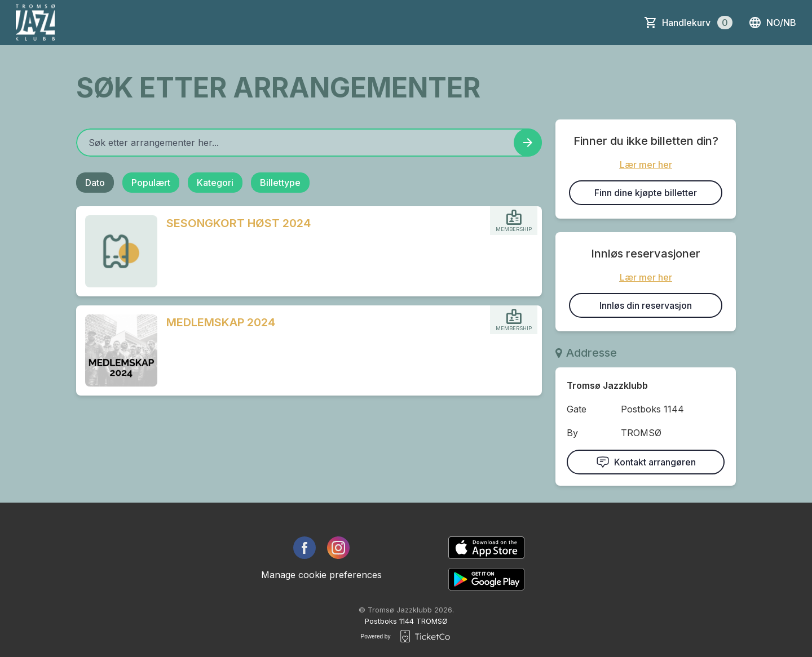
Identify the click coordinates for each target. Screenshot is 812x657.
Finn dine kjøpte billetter (646, 193)
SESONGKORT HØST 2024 (239, 223)
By (572, 433)
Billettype (280, 183)
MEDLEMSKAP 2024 (221, 322)
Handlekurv (697, 23)
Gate (577, 409)
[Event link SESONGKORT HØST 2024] (117, 251)
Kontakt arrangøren (646, 462)
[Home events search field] (309, 143)
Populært (151, 183)
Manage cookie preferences (321, 575)
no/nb (772, 23)
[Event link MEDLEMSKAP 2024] (117, 350)
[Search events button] (528, 143)
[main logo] (35, 23)
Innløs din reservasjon (646, 305)
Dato (95, 183)
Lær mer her (646, 165)
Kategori (215, 183)
